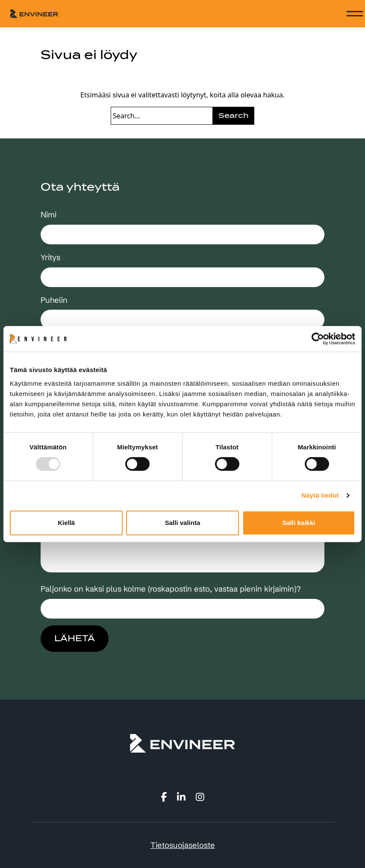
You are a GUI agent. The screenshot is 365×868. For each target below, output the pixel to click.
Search (234, 116)
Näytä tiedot (320, 495)
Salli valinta (183, 523)
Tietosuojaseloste (183, 845)
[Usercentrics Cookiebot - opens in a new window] (318, 339)
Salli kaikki (299, 523)
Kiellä (66, 523)
